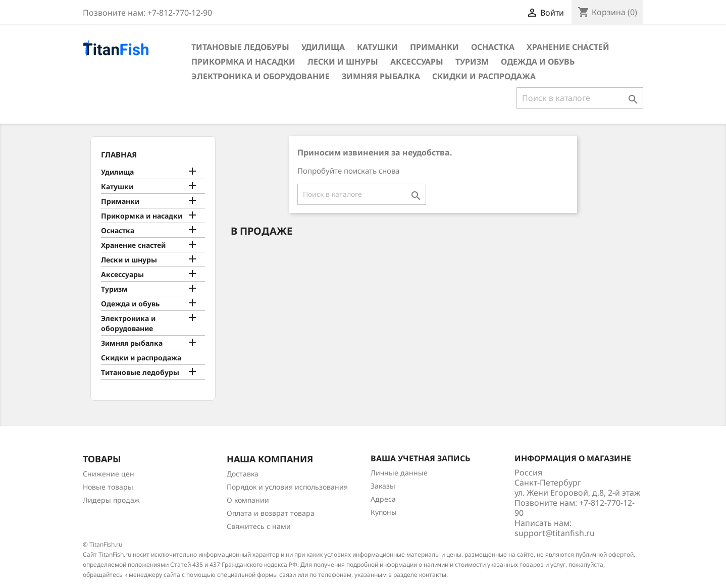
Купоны (384, 512)
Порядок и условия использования (287, 487)
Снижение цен (109, 474)
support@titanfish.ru (555, 533)
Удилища (323, 47)
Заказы (383, 486)
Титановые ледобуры (240, 47)
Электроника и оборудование (261, 76)
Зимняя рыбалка (381, 76)
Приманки (434, 47)
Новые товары (108, 487)
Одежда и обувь (538, 62)
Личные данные (399, 473)
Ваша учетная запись (420, 458)
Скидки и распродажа (484, 76)
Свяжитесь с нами (259, 526)
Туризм (472, 62)
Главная (119, 154)
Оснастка (493, 47)
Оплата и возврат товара (271, 513)
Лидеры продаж (111, 500)
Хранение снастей (568, 47)
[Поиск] (580, 98)
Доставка (243, 474)
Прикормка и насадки (243, 62)
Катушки (377, 47)
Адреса (383, 499)
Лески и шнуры (343, 62)
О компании (248, 500)
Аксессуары (417, 62)
